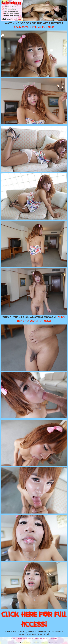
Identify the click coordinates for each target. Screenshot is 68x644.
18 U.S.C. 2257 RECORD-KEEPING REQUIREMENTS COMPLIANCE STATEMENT (34, 639)
